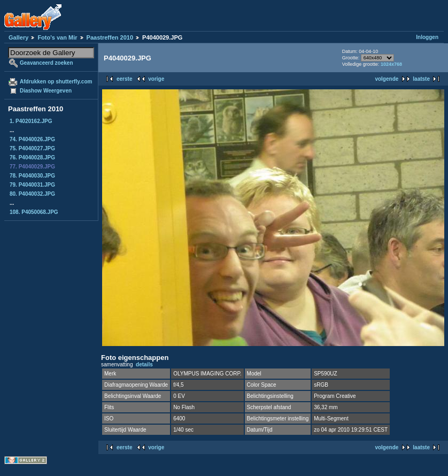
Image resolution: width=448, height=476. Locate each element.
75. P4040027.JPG (32, 148)
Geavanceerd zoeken (47, 63)
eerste (124, 79)
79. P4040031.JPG (32, 185)
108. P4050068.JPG (34, 212)
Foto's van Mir (57, 37)
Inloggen (427, 37)
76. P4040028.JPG (32, 158)
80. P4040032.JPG (32, 194)
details (144, 364)
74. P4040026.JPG (32, 139)
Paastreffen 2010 (110, 37)
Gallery (18, 37)
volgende (387, 79)
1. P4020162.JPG (31, 121)
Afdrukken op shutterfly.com (56, 82)
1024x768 (391, 64)
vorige (156, 79)
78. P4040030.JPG (32, 176)
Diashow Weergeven (46, 91)
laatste (421, 79)
